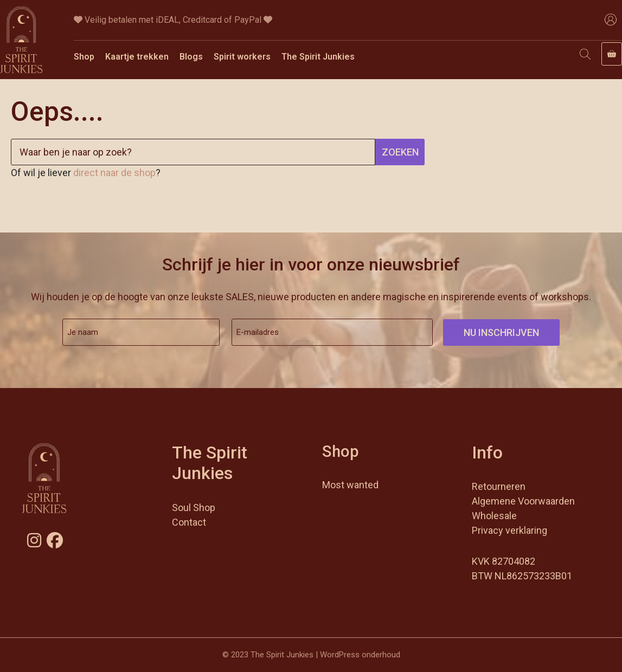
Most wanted (350, 485)
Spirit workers (242, 57)
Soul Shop (194, 508)
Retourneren (499, 486)
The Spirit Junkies (318, 57)
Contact (189, 522)
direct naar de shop (114, 173)
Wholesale (494, 516)
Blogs (191, 57)
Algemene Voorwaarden (523, 501)
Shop (84, 57)
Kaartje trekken (137, 57)
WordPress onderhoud (360, 655)
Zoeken (400, 152)
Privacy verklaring (509, 530)
